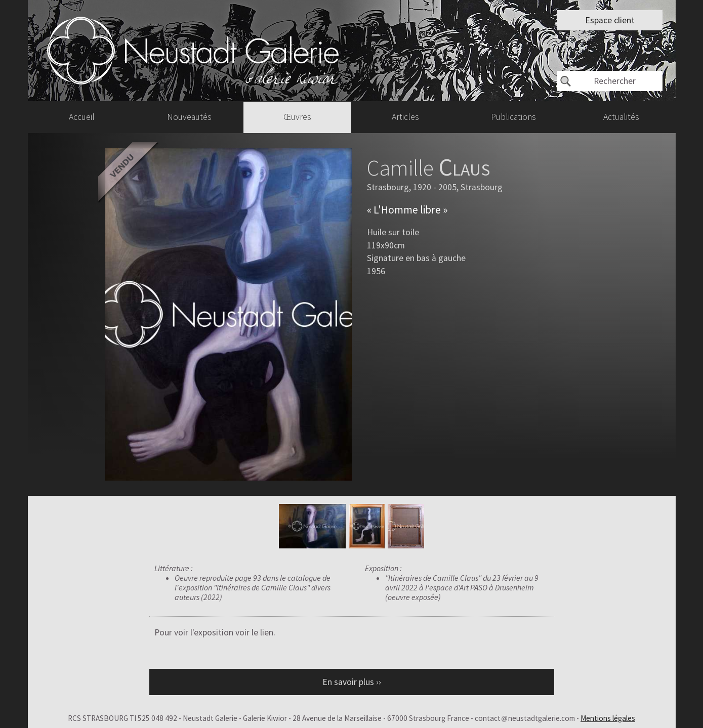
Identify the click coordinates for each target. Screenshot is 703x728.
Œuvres (297, 117)
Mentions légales (608, 718)
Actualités (621, 117)
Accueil (82, 117)
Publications (513, 117)
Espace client (610, 20)
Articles (405, 117)
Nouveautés (189, 117)
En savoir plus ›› (352, 682)
